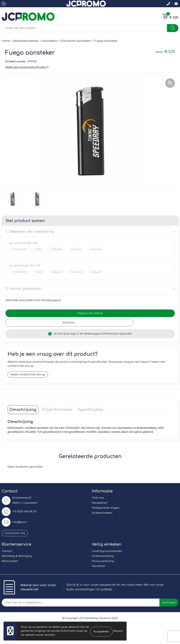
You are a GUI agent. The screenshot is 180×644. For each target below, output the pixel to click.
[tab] (23, 410)
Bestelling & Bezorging (17, 556)
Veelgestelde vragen (106, 508)
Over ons (98, 498)
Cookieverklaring (103, 556)
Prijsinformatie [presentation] (57, 410)
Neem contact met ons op (28, 375)
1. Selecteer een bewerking (30, 232)
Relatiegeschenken (26, 41)
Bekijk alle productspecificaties (27, 67)
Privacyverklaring (103, 561)
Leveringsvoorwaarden (107, 551)
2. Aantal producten (24, 289)
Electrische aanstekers (76, 41)
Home (6, 41)
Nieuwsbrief (99, 503)
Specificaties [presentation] (91, 410)
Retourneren (10, 561)
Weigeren (118, 631)
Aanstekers (50, 41)
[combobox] (84, 28)
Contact (7, 551)
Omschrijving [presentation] (23, 410)
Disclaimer (99, 566)
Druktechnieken (102, 513)
